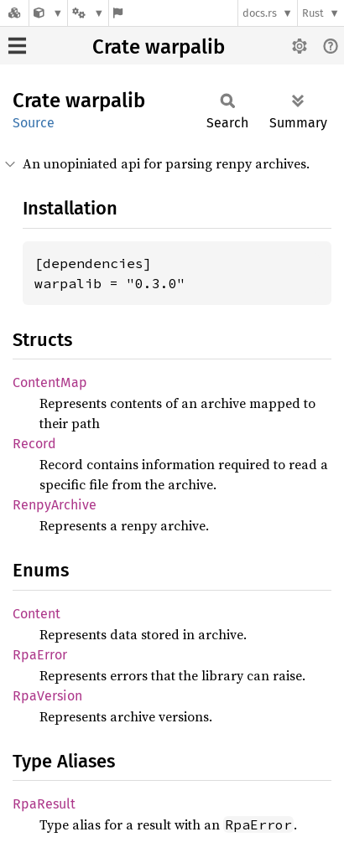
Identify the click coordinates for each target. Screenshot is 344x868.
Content (36, 614)
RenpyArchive (55, 505)
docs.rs (260, 13)
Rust (313, 13)
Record (34, 444)
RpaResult (44, 804)
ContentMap (50, 382)
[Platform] (88, 13)
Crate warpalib (159, 47)
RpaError (40, 655)
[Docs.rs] (14, 13)
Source (34, 123)
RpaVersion (47, 696)
